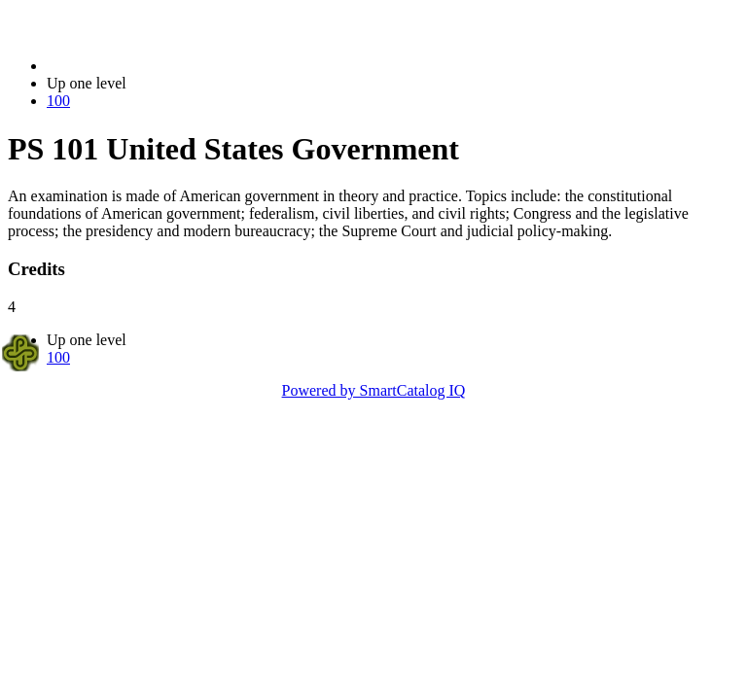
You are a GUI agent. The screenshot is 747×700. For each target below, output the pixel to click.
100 (58, 101)
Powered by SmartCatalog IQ (374, 390)
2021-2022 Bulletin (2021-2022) (148, 66)
